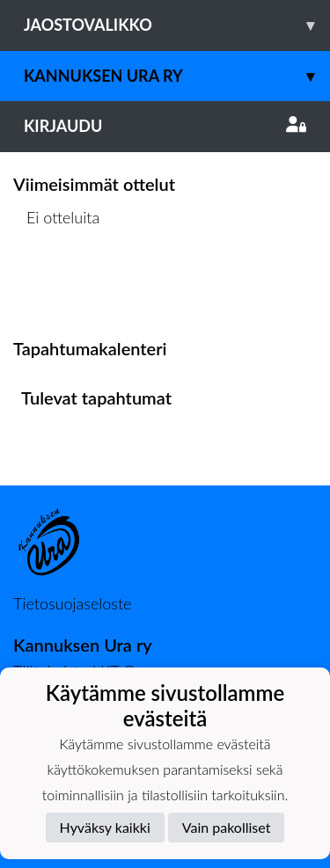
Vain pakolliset (227, 827)
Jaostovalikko (177, 25)
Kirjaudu (165, 126)
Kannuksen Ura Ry (177, 76)
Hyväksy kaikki (105, 827)
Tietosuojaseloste (72, 603)
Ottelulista (57, 285)
